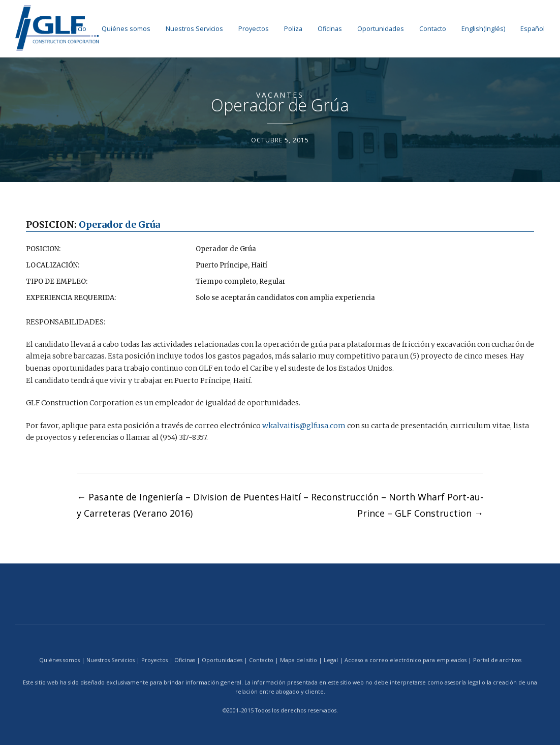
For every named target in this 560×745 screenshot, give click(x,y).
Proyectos (254, 29)
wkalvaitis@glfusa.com (304, 425)
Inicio (79, 29)
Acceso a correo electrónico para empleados (406, 659)
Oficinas (330, 29)
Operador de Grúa (119, 225)
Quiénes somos (126, 29)
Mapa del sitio (299, 659)
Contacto (433, 29)
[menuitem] (483, 29)
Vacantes (280, 95)
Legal (331, 659)
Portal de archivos (497, 659)
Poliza (293, 29)
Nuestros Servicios (194, 29)
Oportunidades (381, 29)
